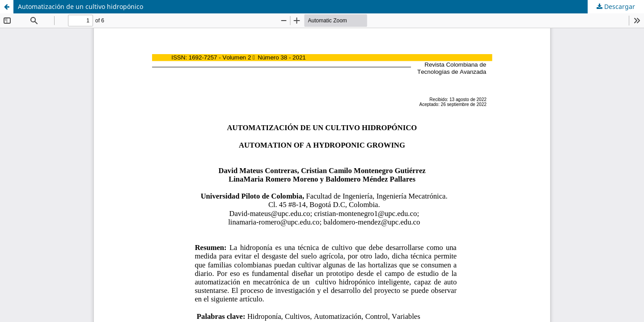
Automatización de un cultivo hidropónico (80, 6)
